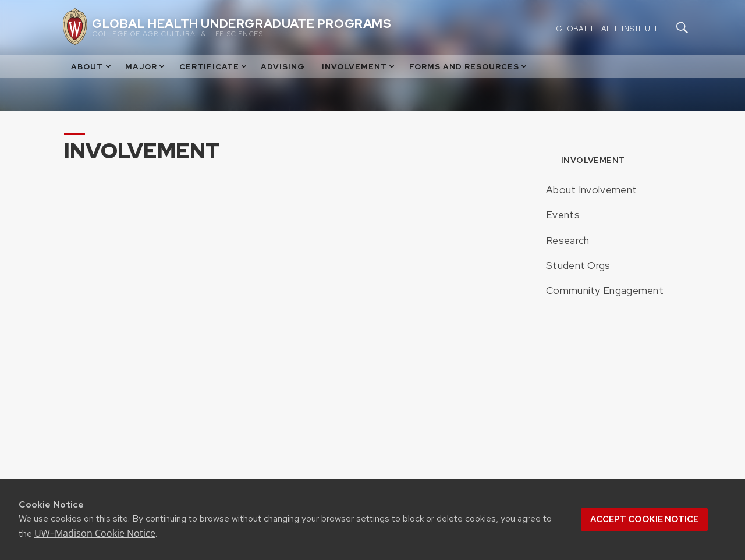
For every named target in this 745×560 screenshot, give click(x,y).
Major (146, 67)
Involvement (359, 67)
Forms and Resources (469, 67)
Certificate (214, 67)
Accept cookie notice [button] (644, 519)
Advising (283, 67)
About (92, 67)
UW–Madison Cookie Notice (95, 533)
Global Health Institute (608, 28)
